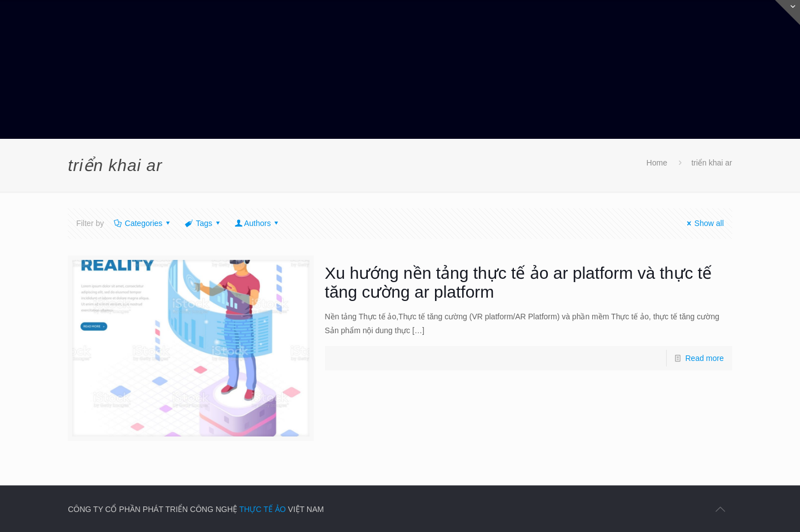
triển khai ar (711, 163)
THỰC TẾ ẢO (263, 509)
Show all (704, 223)
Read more (705, 358)
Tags (203, 223)
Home (657, 163)
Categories (143, 223)
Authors (257, 223)
